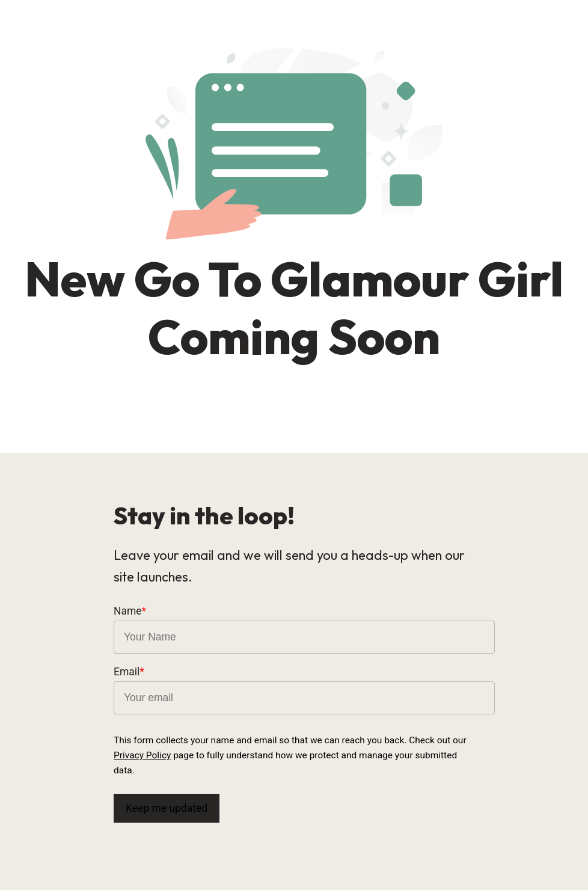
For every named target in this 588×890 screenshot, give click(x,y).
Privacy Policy (142, 755)
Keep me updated (167, 808)
